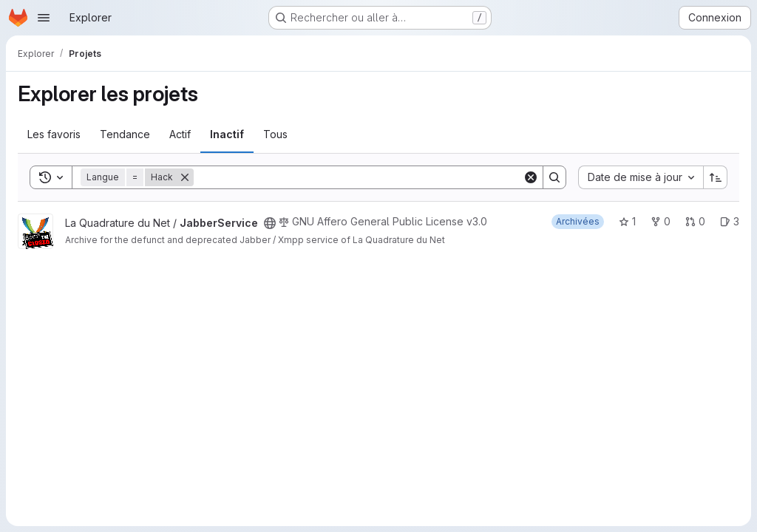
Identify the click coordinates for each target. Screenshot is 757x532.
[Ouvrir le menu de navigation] (44, 18)
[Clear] (531, 177)
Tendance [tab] (125, 134)
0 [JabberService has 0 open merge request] (695, 221)
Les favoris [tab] (54, 134)
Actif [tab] (180, 134)
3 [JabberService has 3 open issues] (730, 221)
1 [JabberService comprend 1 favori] (627, 221)
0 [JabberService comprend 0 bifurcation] (661, 221)
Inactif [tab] (227, 134)
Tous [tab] (275, 134)
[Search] (358, 177)
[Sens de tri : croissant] (716, 177)
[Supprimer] (185, 177)
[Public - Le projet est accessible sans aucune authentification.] (270, 223)
